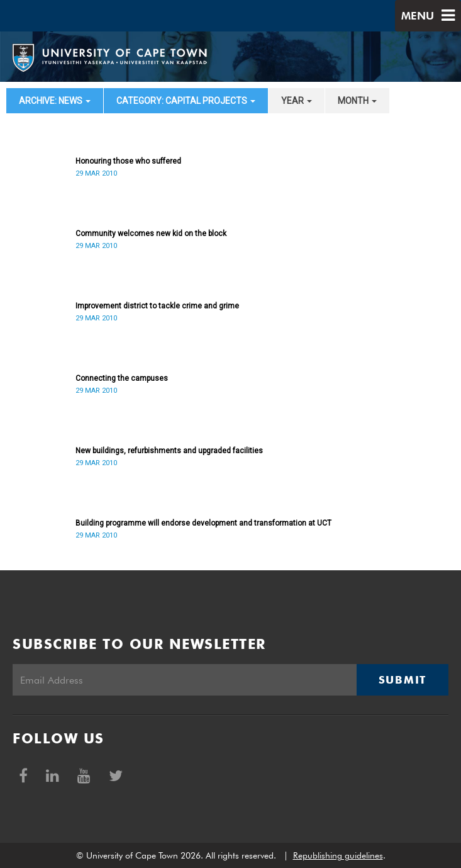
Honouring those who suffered (128, 161)
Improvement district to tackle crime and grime (157, 306)
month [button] (357, 101)
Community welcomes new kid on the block (151, 234)
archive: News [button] (55, 101)
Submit (403, 680)
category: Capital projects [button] (186, 101)
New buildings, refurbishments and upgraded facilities (169, 451)
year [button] (297, 101)
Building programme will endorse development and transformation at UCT (203, 523)
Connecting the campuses (122, 378)
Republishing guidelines (338, 855)
